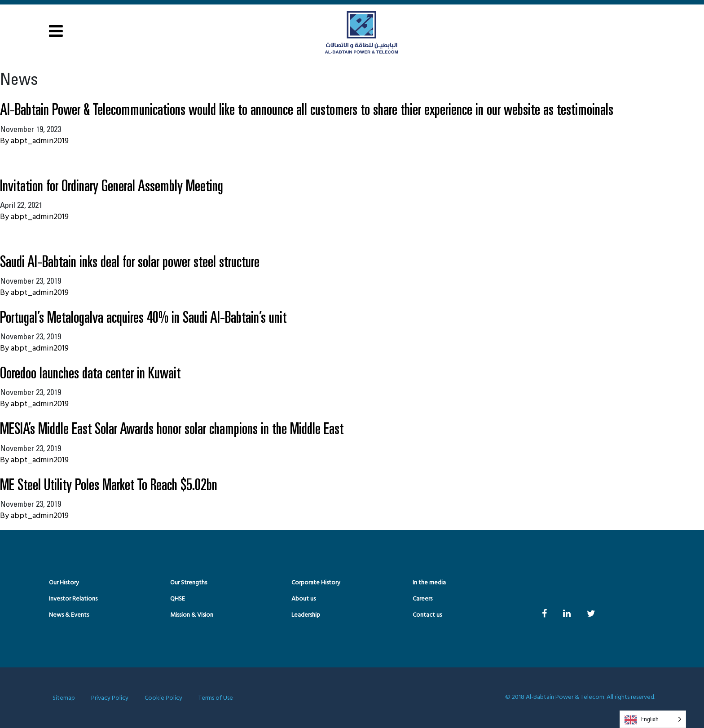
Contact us (427, 615)
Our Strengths (189, 583)
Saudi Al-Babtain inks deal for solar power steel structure (130, 261)
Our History (64, 583)
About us (304, 599)
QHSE (178, 599)
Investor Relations (73, 599)
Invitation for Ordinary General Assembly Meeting (112, 185)
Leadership (306, 615)
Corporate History (316, 583)
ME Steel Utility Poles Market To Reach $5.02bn (109, 484)
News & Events (69, 615)
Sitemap (64, 698)
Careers (422, 599)
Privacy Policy (110, 698)
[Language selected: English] (653, 719)
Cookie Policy (163, 698)
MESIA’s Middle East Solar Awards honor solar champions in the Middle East (172, 428)
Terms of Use (216, 698)
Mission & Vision (192, 615)
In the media (429, 583)
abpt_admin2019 (40, 141)
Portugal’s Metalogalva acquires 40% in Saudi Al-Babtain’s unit (143, 317)
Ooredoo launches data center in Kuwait (90, 372)
